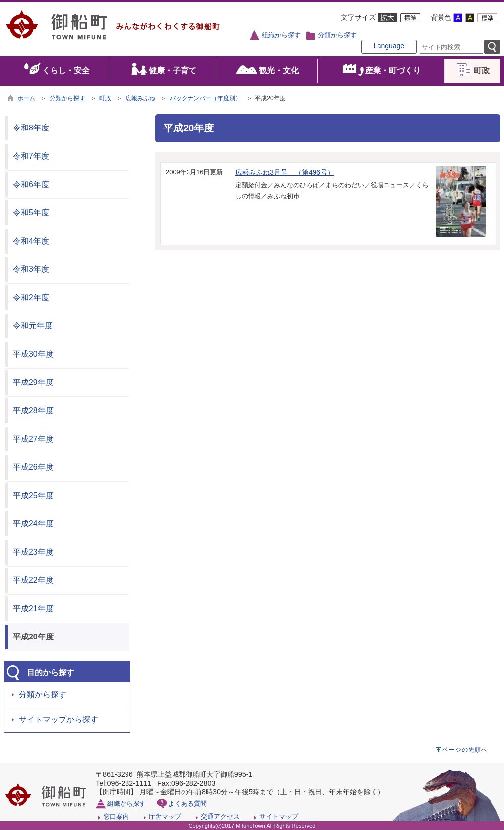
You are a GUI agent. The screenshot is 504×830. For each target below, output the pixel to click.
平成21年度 (33, 608)
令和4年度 (31, 241)
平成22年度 (33, 580)
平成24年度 (33, 524)
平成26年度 (33, 467)
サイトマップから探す (59, 720)
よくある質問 (188, 803)
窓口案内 (116, 816)
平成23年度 (33, 552)
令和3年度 (31, 269)
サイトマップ (279, 816)
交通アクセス (220, 816)
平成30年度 (33, 354)
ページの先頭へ (465, 750)
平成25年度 (33, 495)
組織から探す (281, 35)
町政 (105, 98)
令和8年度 (31, 128)
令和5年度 (31, 213)
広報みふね (140, 98)
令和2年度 (31, 297)
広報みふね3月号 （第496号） (285, 172)
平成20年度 (33, 637)
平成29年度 (33, 382)
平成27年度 (33, 439)
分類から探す (337, 35)
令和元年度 (33, 326)
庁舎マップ (165, 816)
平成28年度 (33, 411)
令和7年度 (31, 156)
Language (389, 46)
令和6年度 (31, 184)
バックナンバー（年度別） (205, 98)
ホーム (26, 98)
